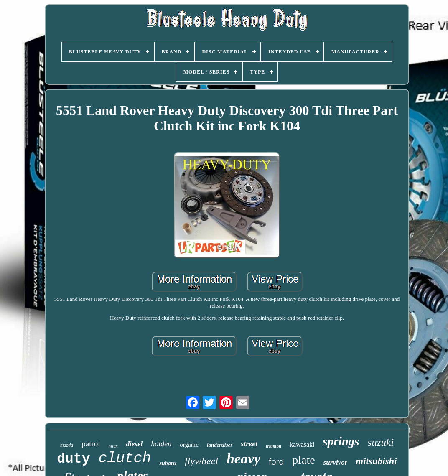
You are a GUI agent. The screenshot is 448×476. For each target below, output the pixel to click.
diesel (135, 444)
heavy (243, 459)
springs (341, 441)
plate (303, 460)
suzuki (381, 442)
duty (73, 459)
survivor (336, 462)
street (249, 444)
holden (161, 444)
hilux (113, 446)
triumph (274, 446)
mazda (67, 445)
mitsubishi (376, 461)
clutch (125, 458)
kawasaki (302, 444)
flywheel (201, 461)
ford (276, 462)
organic (189, 445)
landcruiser (220, 445)
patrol (91, 444)
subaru (168, 463)
